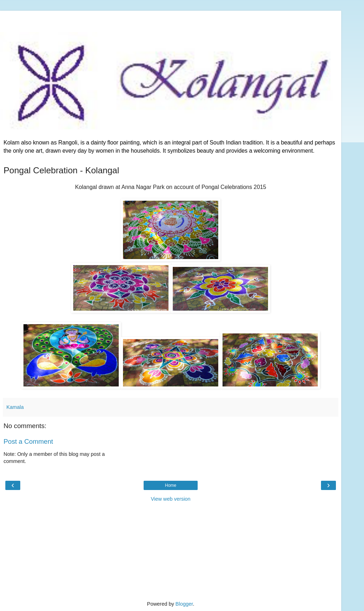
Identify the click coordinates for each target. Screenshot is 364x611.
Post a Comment (28, 441)
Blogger (184, 604)
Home (171, 485)
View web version (171, 499)
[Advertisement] (171, 20)
